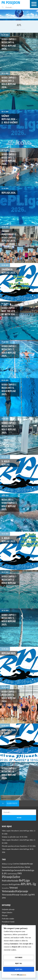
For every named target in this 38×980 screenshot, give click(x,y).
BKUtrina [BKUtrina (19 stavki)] (5, 864)
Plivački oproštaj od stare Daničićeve (15, 846)
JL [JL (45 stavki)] (3, 873)
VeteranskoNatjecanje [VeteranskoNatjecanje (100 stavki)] (15, 891)
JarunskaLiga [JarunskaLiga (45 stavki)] (8, 870)
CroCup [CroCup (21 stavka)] (10, 864)
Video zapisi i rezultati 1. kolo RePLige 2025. (9, 620)
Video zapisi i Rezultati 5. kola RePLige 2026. (17, 840)
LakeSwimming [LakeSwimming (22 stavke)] (12, 874)
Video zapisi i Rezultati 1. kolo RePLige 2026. (9, 159)
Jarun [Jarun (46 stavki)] (28, 867)
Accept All (19, 969)
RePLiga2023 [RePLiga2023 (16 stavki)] (5, 885)
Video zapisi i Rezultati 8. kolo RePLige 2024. (9, 773)
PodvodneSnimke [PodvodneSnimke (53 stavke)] (10, 881)
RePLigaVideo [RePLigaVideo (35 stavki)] (15, 884)
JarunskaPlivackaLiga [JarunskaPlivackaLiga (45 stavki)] (24, 870)
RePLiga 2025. (9, 653)
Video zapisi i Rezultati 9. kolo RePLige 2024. (9, 696)
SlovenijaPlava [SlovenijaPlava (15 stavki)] (5, 888)
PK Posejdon (11, 3)
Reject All (19, 963)
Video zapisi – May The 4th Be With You (9, 311)
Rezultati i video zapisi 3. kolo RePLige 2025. (9, 504)
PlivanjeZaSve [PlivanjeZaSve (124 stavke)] (11, 877)
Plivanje (5, 916)
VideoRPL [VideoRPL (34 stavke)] (24, 895)
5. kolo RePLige (6, 463)
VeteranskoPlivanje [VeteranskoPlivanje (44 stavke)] (11, 895)
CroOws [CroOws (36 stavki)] (16, 864)
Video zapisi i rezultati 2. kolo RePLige (9, 580)
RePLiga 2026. (9, 193)
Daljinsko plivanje (8, 909)
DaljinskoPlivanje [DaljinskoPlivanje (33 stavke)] (26, 864)
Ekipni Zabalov (7, 912)
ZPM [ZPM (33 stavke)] (4, 898)
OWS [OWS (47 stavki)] (19, 873)
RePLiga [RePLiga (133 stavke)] (24, 880)
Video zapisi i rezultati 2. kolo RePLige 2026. (9, 82)
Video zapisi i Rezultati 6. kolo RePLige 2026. (9, 44)
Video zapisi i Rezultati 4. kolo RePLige (16, 849)
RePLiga (5, 925)
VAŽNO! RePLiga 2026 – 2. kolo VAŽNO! (10, 119)
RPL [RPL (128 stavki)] (24, 884)
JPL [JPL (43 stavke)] (6, 873)
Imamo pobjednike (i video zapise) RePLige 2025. (9, 236)
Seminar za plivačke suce (11, 837)
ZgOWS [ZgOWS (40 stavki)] (31, 895)
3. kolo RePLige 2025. (9, 540)
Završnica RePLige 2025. (9, 271)
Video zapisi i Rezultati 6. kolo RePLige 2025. (9, 389)
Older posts (12, 803)
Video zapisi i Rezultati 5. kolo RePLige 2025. (9, 428)
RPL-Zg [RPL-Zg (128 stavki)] (31, 884)
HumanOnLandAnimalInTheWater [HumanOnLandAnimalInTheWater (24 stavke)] (13, 867)
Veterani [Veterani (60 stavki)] (14, 888)
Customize (19, 957)
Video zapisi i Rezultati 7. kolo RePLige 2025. (9, 351)
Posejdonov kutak (8, 922)
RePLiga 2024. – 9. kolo (10, 731)
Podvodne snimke (8, 919)
